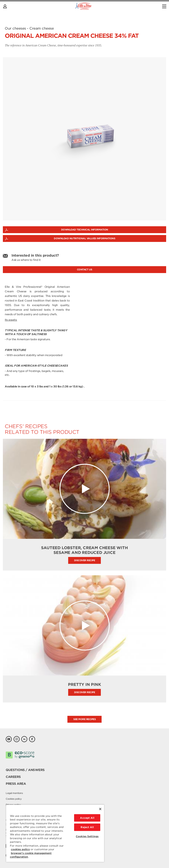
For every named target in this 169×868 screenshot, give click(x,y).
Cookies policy (14, 799)
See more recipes (84, 719)
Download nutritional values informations (84, 238)
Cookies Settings (87, 836)
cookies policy (20, 849)
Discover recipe (85, 560)
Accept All (87, 818)
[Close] (100, 809)
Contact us (85, 270)
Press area (16, 784)
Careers (13, 777)
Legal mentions (14, 793)
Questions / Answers (25, 770)
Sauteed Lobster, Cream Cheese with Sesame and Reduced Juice (84, 550)
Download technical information (85, 230)
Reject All (87, 827)
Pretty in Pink (84, 685)
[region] (55, 833)
